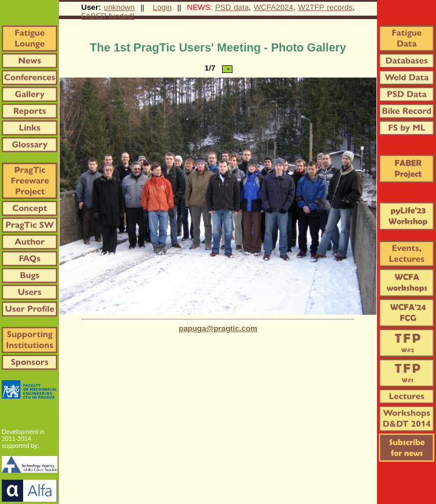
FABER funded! (108, 16)
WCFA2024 (274, 7)
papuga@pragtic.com (218, 328)
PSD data (232, 7)
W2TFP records (325, 7)
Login (162, 7)
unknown (119, 7)
